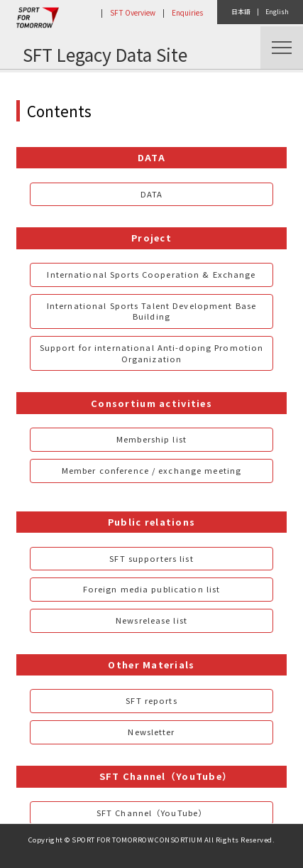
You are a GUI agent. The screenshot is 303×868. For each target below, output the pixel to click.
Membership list (151, 439)
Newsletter (151, 732)
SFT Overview (133, 12)
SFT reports (151, 700)
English (277, 12)
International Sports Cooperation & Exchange (151, 274)
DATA (151, 194)
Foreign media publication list (152, 589)
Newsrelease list (151, 620)
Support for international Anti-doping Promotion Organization (152, 353)
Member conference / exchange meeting (151, 470)
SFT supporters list (151, 558)
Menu (282, 48)
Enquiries (187, 12)
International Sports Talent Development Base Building (151, 311)
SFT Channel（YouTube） (151, 813)
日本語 (241, 12)
